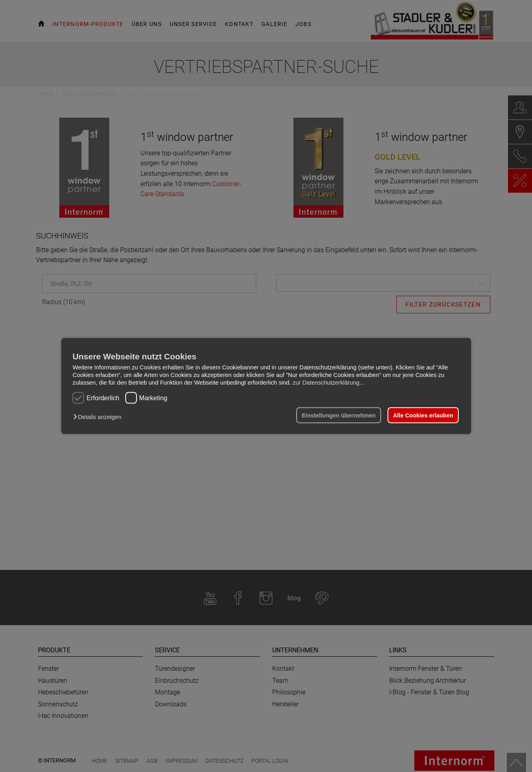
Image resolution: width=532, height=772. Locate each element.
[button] (99, 417)
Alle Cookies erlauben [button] (423, 415)
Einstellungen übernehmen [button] (339, 415)
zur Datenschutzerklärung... (328, 382)
